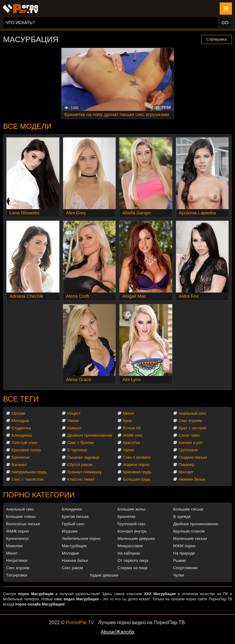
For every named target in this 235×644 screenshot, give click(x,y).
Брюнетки (21, 457)
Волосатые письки (23, 524)
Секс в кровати (137, 457)
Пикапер (187, 465)
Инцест (74, 413)
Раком (73, 421)
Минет (129, 413)
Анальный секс (193, 413)
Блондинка (22, 435)
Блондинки (72, 509)
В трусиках (77, 450)
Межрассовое (130, 546)
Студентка (21, 428)
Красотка (131, 443)
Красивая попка (26, 450)
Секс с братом (80, 443)
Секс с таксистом (28, 479)
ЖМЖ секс (133, 435)
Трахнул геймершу (84, 472)
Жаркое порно (136, 465)
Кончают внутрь (132, 531)
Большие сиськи (188, 509)
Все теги (21, 399)
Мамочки (14, 546)
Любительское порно (81, 538)
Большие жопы (131, 509)
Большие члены (21, 517)
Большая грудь (137, 479)
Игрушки (70, 531)
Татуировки (17, 575)
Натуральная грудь (29, 472)
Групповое (188, 450)
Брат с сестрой (192, 428)
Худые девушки (104, 575)
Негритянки (17, 560)
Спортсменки (185, 568)
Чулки (128, 450)
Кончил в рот (191, 443)
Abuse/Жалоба (117, 632)
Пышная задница (83, 457)
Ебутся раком (80, 465)
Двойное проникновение (90, 435)
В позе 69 (132, 428)
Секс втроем (190, 421)
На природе (184, 553)
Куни (127, 421)
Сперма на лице (132, 568)
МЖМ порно (184, 546)
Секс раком (72, 568)
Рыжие (179, 560)
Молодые (20, 421)
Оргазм (18, 413)
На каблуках (129, 553)
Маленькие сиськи (190, 538)
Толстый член (24, 443)
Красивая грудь (137, 472)
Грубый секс (73, 524)
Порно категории (39, 495)
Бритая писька (75, 517)
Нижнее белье (192, 479)
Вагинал (19, 465)
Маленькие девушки (136, 538)
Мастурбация (74, 546)
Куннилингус (18, 538)
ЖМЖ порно (17, 531)
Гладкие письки (193, 457)
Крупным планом (189, 531)
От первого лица (133, 560)
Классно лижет (81, 479)
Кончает (186, 472)
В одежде (182, 517)
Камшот (75, 428)
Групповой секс (132, 524)
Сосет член (189, 435)
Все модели (27, 126)
